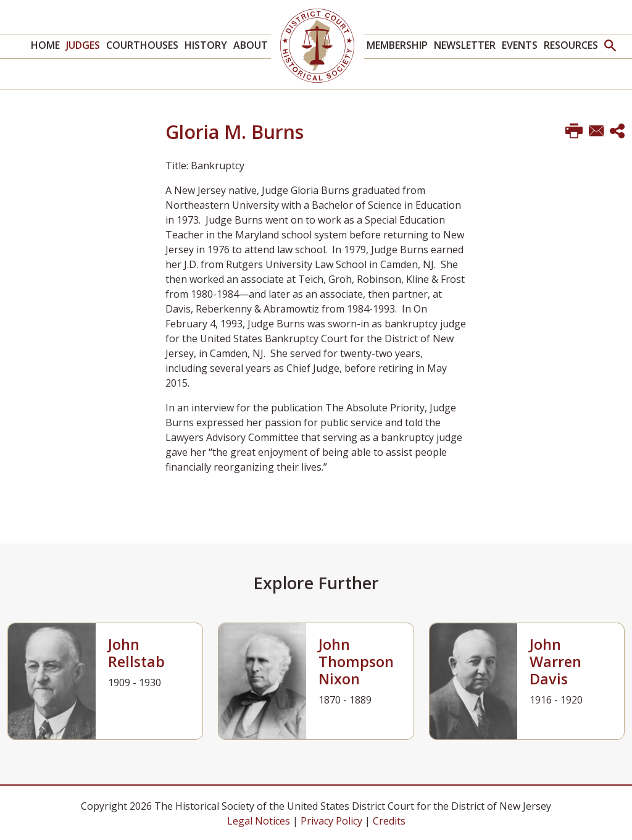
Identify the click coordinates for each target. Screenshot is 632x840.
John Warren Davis (555, 661)
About (251, 45)
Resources (571, 45)
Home (45, 45)
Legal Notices (259, 821)
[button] (610, 47)
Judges (83, 45)
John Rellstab (136, 653)
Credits (389, 821)
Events (520, 45)
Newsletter (465, 45)
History (206, 45)
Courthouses (142, 45)
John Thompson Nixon (356, 661)
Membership (397, 45)
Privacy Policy (331, 821)
